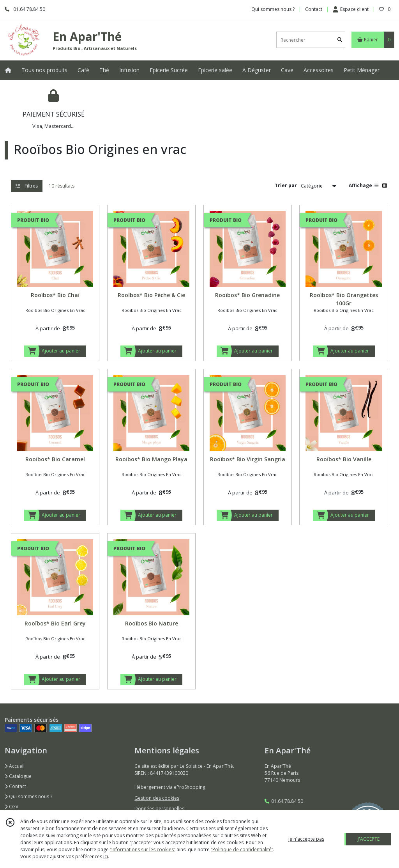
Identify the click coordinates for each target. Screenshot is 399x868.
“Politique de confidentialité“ (242, 849)
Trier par (286, 185)
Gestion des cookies (157, 798)
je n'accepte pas (306, 839)
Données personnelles (159, 809)
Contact (314, 9)
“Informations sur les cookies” (143, 849)
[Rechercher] (340, 40)
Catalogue (18, 776)
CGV (11, 807)
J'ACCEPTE (369, 839)
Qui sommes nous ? (28, 796)
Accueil (15, 766)
